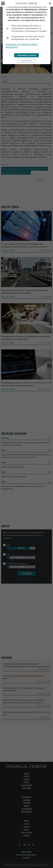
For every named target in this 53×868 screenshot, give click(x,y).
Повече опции (26, 61)
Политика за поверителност (22, 45)
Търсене (50, 3)
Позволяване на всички (27, 55)
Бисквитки (12, 47)
